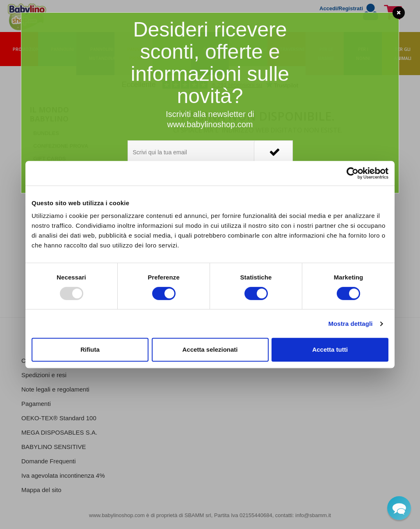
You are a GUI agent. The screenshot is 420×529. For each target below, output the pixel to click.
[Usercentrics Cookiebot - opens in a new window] (353, 173)
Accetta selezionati (210, 349)
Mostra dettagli (350, 324)
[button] (399, 508)
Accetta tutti (330, 349)
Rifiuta (90, 349)
